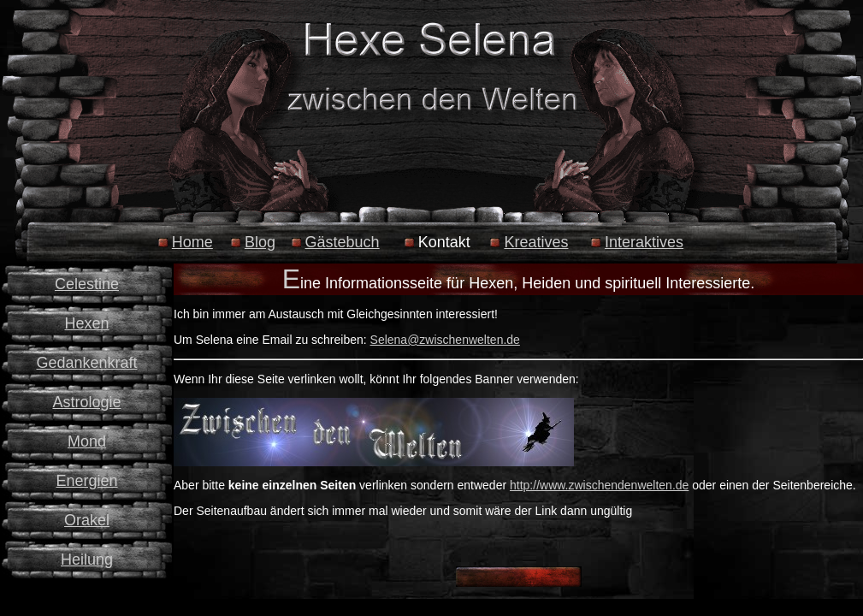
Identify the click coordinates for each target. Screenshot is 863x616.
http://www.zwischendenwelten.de (599, 485)
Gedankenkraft (86, 363)
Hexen (86, 323)
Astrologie (86, 402)
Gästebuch (343, 242)
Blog (260, 242)
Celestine (87, 284)
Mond (87, 441)
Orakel (87, 520)
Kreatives (536, 242)
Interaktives (644, 242)
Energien (86, 481)
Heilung (87, 560)
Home (192, 242)
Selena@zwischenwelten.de (445, 340)
